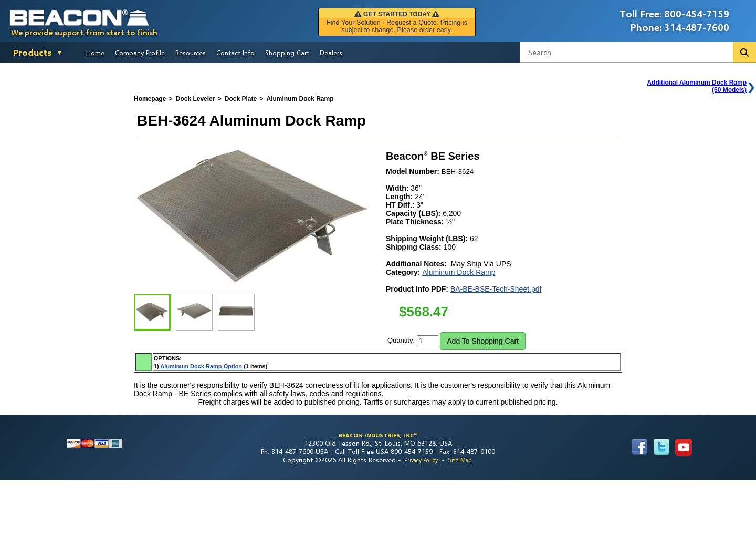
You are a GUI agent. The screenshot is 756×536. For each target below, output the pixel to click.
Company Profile (140, 53)
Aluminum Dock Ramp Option (201, 366)
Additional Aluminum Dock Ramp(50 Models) (697, 86)
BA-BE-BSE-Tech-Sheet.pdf (496, 289)
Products (32, 52)
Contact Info (235, 53)
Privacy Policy (421, 460)
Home (95, 53)
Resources (191, 53)
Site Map (460, 460)
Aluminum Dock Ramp (459, 272)
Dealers (331, 53)
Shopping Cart (287, 53)
